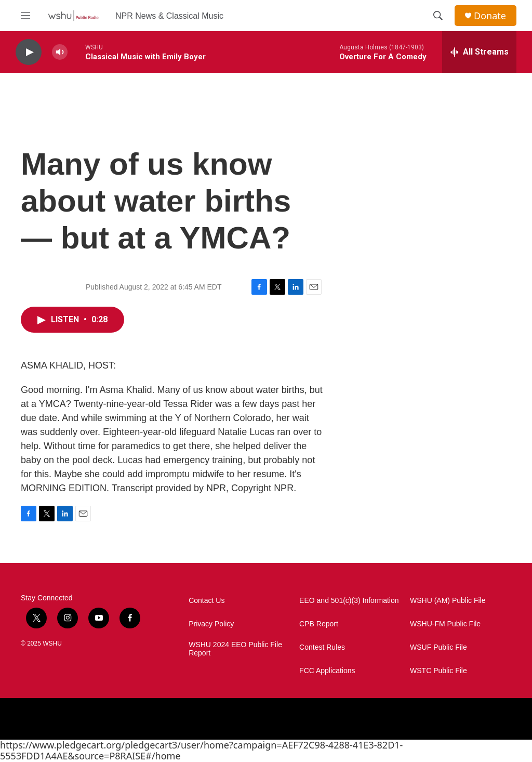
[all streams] (479, 52)
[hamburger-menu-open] (25, 16)
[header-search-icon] (438, 16)
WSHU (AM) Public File (448, 601)
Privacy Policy (211, 624)
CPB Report (319, 624)
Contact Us (207, 601)
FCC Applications (327, 671)
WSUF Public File (438, 647)
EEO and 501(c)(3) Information (349, 601)
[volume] (60, 52)
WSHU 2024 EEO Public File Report (235, 649)
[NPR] (104, 719)
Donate (490, 16)
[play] (29, 52)
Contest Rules (322, 647)
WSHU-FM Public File (445, 624)
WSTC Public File (438, 671)
